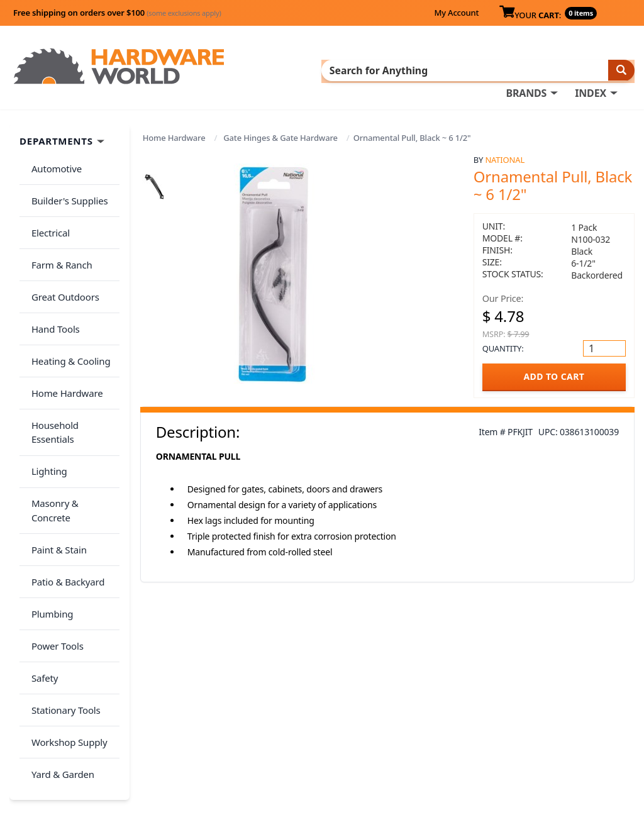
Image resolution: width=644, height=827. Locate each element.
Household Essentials (73, 361)
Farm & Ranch (58, 236)
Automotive (52, 162)
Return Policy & (506, 723)
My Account (456, 13)
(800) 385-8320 (346, 758)
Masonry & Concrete (71, 411)
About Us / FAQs (508, 705)
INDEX (591, 70)
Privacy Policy (575, 723)
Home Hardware (174, 135)
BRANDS (526, 70)
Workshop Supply (65, 584)
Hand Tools (51, 286)
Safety (40, 535)
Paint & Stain (55, 435)
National (505, 157)
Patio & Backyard (64, 460)
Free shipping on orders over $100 (117, 13)
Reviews (490, 740)
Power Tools (53, 510)
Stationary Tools (62, 560)
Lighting (45, 386)
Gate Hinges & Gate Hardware (280, 135)
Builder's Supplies (65, 187)
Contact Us (339, 740)
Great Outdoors (61, 262)
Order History (345, 705)
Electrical (46, 212)
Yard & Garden (58, 609)
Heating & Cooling (67, 311)
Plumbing (48, 485)
